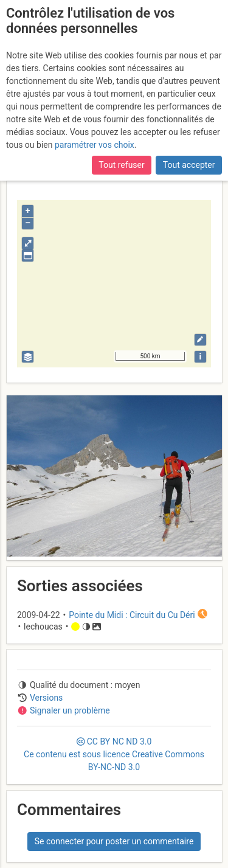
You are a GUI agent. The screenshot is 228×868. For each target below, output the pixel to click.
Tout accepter (189, 165)
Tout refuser (121, 165)
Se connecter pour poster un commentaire (114, 841)
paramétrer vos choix (95, 145)
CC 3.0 (114, 754)
